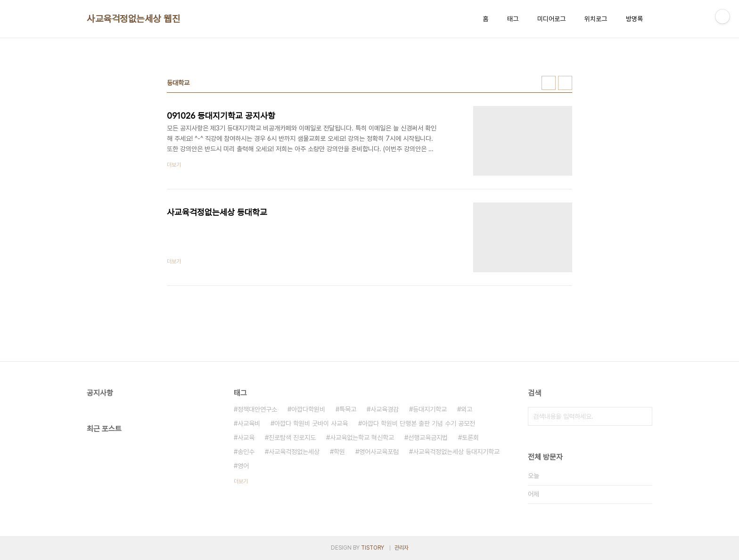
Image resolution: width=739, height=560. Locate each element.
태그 (513, 19)
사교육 (246, 438)
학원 (339, 452)
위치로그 (596, 19)
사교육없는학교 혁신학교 (362, 438)
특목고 (348, 409)
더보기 (241, 481)
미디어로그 (551, 19)
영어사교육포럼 (379, 452)
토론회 (470, 438)
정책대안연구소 (257, 409)
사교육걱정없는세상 (294, 452)
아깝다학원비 (308, 409)
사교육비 (249, 423)
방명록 (634, 19)
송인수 (246, 452)
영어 (243, 466)
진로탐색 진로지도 (292, 438)
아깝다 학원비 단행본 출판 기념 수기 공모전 (419, 423)
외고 (467, 409)
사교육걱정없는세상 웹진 (133, 19)
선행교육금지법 (428, 438)
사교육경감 (385, 409)
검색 (643, 416)
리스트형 (565, 83)
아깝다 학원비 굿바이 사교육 (311, 423)
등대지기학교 (430, 409)
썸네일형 (549, 83)
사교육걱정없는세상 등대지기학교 (456, 452)
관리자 (402, 548)
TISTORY (373, 548)
